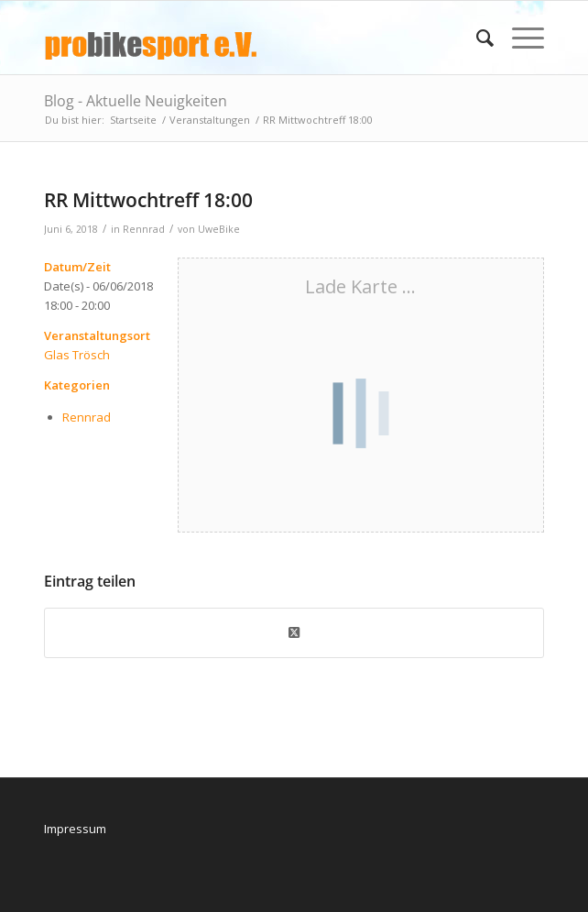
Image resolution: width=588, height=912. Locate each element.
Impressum (75, 829)
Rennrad (144, 229)
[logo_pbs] (244, 38)
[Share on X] (294, 632)
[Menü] (519, 38)
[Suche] (476, 38)
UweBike (219, 229)
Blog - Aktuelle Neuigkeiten (136, 101)
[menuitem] (476, 38)
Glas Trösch (77, 355)
